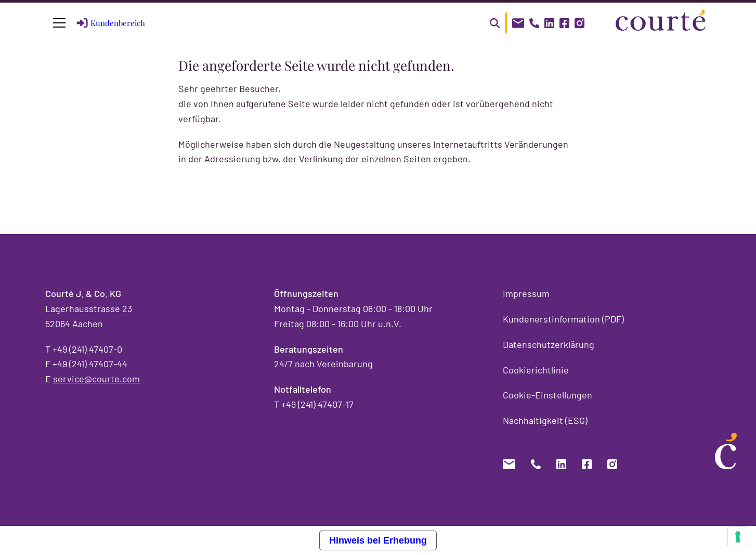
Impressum (526, 293)
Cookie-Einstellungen (548, 395)
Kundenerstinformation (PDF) (563, 319)
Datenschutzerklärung (549, 344)
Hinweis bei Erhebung (378, 540)
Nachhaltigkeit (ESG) (545, 420)
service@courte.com (96, 379)
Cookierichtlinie (536, 370)
